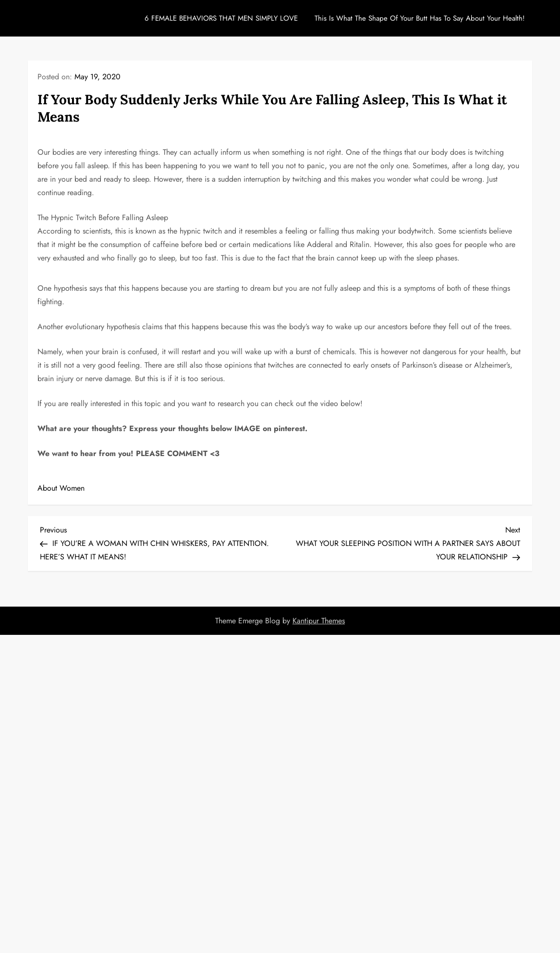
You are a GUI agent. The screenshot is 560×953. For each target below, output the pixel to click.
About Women (61, 488)
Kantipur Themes (319, 621)
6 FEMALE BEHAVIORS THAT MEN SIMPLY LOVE (221, 18)
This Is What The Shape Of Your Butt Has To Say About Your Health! (420, 18)
